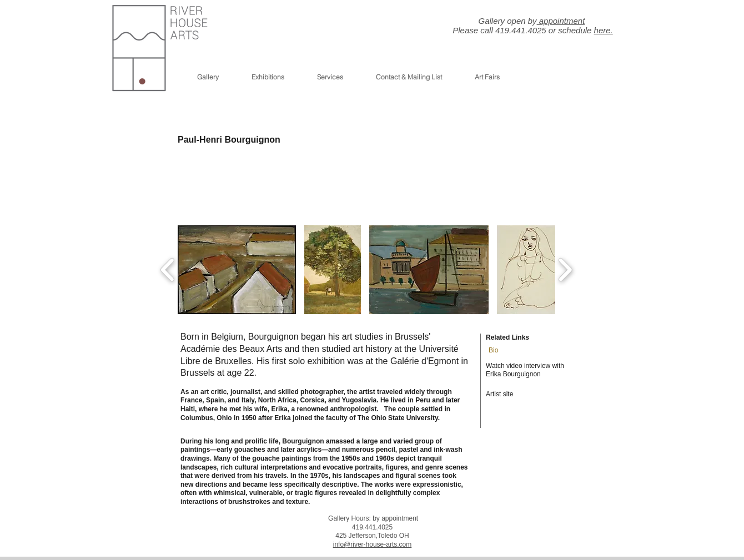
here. (604, 30)
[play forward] (565, 270)
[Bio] (501, 351)
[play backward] (168, 270)
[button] (237, 270)
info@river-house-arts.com (373, 544)
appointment (561, 21)
